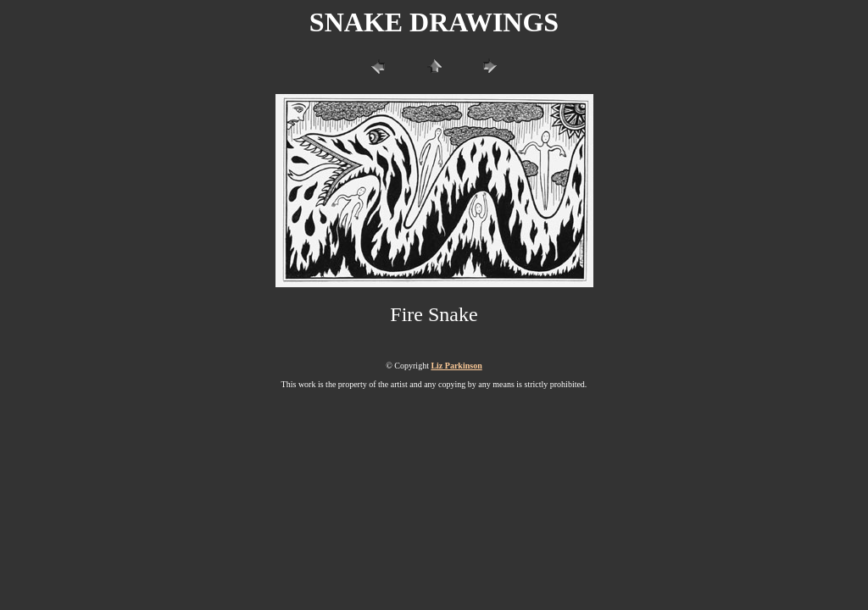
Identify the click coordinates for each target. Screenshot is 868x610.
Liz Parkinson (456, 366)
